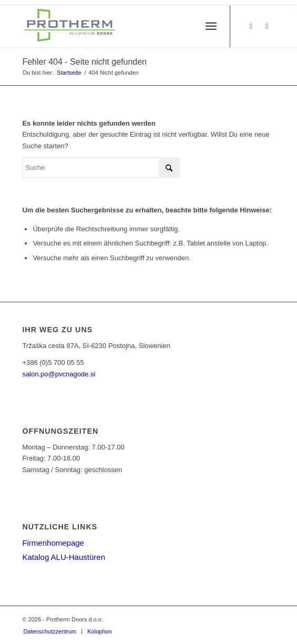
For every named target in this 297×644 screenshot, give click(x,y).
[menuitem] (211, 26)
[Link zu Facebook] (251, 26)
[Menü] (211, 26)
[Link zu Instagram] (267, 26)
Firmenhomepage (53, 543)
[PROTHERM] (123, 26)
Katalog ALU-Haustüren (64, 557)
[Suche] (101, 167)
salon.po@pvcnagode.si (59, 374)
